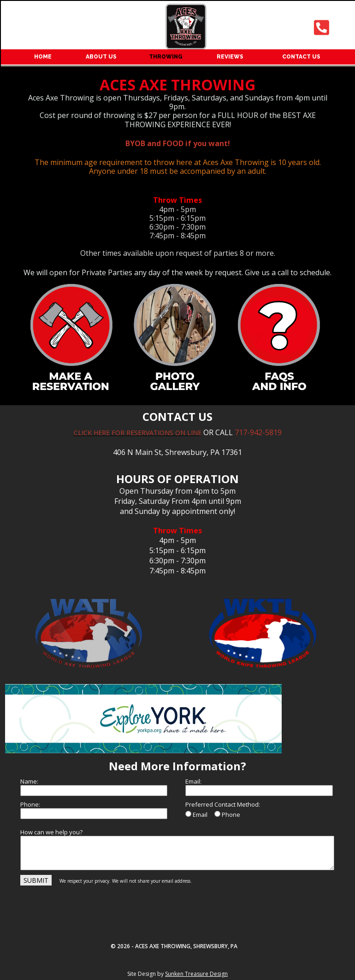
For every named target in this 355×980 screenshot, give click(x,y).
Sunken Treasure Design (196, 974)
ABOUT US (101, 57)
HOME (43, 57)
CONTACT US (301, 57)
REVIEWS (230, 57)
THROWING (166, 57)
